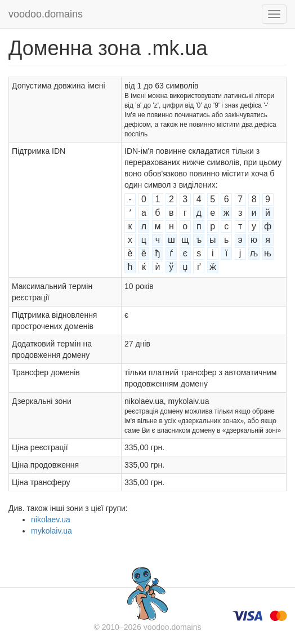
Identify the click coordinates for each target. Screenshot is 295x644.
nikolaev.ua (51, 519)
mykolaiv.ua (52, 531)
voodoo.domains (46, 14)
